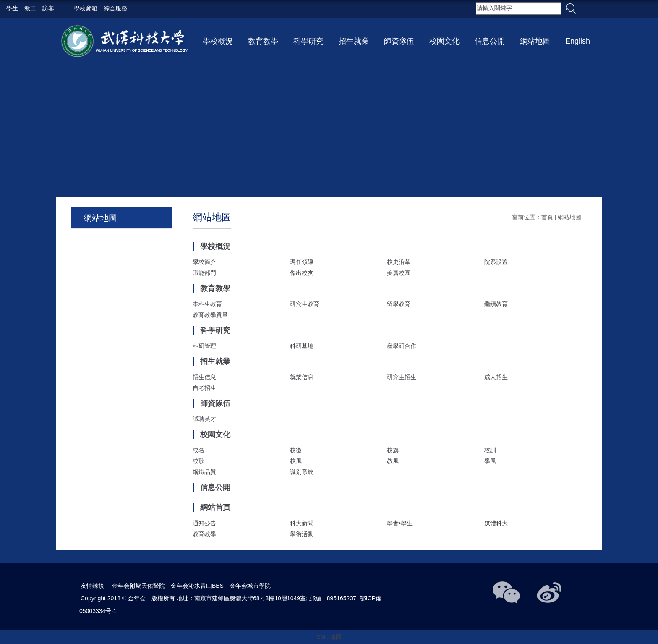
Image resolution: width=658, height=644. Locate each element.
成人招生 (496, 377)
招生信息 (204, 377)
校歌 (198, 461)
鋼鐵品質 (204, 472)
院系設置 (496, 262)
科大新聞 (302, 523)
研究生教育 (305, 304)
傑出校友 (302, 273)
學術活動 (302, 534)
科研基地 (302, 346)
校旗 (393, 450)
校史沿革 (399, 262)
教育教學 (263, 41)
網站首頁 (215, 508)
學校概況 (218, 41)
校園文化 (444, 41)
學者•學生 (400, 523)
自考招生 (204, 388)
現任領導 (302, 262)
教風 (393, 461)
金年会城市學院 (250, 586)
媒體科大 (496, 523)
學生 (12, 8)
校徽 (296, 450)
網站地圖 (535, 41)
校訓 (490, 450)
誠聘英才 (204, 419)
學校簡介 (204, 262)
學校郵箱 (86, 8)
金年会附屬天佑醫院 (138, 586)
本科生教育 (207, 304)
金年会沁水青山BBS (197, 586)
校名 (198, 450)
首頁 (547, 217)
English (578, 41)
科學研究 (308, 41)
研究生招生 (402, 377)
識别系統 (302, 472)
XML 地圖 (329, 637)
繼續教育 (496, 304)
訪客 (48, 8)
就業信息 (302, 377)
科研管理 (204, 346)
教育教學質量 (210, 315)
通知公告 (204, 523)
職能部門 (204, 273)
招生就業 (354, 41)
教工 (30, 8)
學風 (490, 461)
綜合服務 (115, 8)
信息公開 (490, 41)
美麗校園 (399, 273)
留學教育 (399, 304)
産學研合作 (402, 346)
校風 (296, 461)
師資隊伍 (399, 41)
